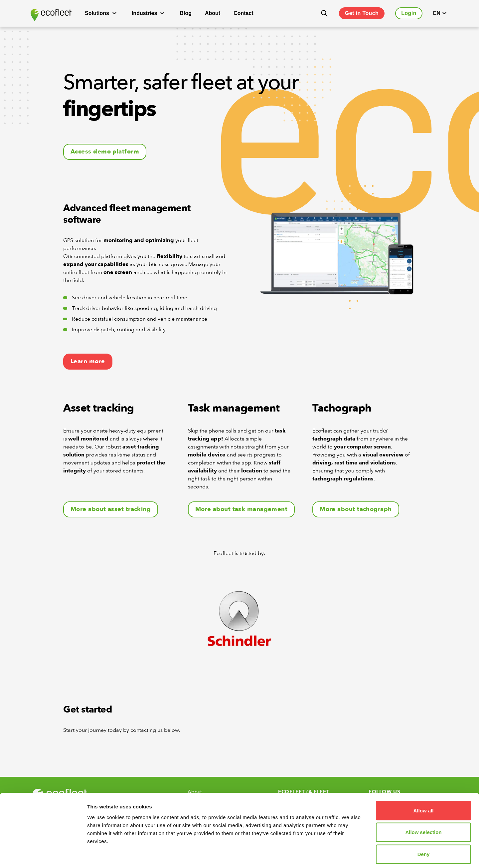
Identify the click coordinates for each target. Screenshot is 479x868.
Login (409, 13)
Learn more (88, 361)
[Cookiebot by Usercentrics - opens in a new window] (43, 855)
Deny (424, 824)
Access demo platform (105, 152)
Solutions (102, 13)
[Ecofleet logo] (51, 15)
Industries (149, 13)
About (213, 13)
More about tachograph (356, 509)
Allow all (424, 781)
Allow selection (423, 803)
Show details (349, 855)
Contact (243, 13)
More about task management (241, 509)
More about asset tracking (111, 509)
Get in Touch (362, 13)
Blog (186, 13)
